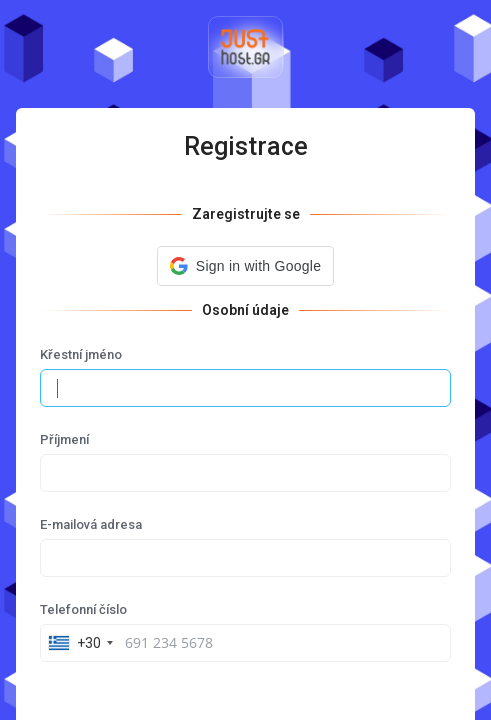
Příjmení (64, 439)
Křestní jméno (81, 354)
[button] (245, 266)
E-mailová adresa (91, 524)
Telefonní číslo (83, 609)
